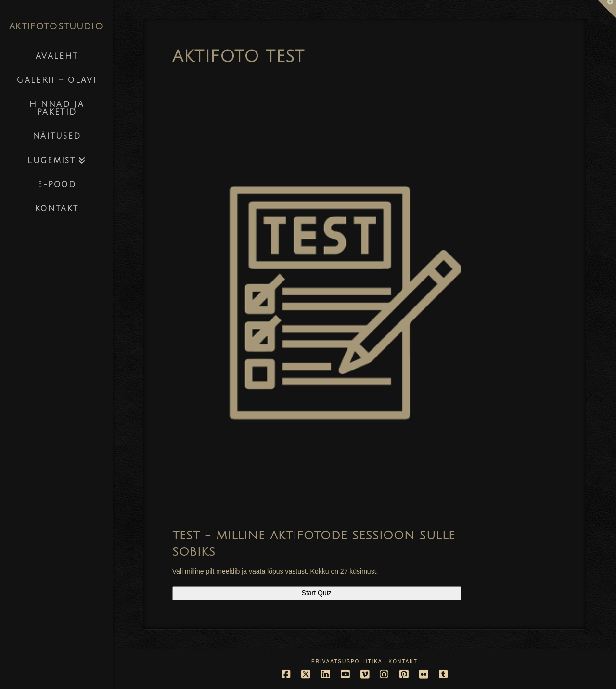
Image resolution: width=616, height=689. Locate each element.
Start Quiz (317, 593)
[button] (607, 9)
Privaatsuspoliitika (347, 661)
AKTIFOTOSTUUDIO (56, 26)
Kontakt (403, 661)
